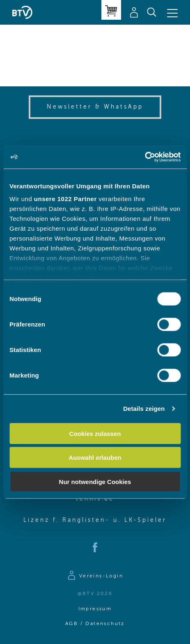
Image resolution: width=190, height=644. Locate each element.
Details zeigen (144, 409)
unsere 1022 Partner (65, 199)
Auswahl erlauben (95, 458)
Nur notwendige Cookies (95, 481)
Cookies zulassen (95, 433)
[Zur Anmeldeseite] (95, 577)
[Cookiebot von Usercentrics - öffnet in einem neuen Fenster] (145, 157)
